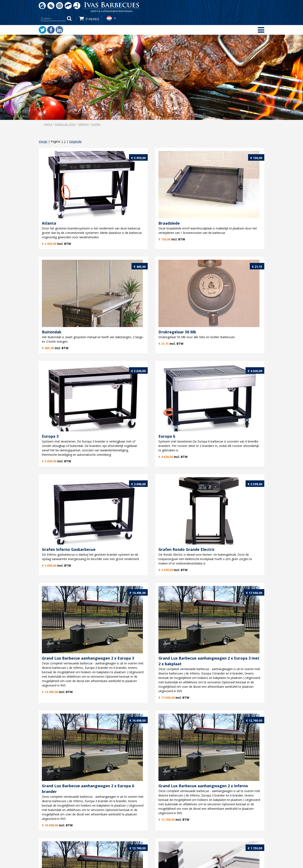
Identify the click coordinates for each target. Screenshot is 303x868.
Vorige (43, 141)
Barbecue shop (65, 124)
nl (109, 18)
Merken (83, 124)
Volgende (75, 141)
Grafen (96, 124)
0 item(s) (92, 19)
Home (48, 124)
